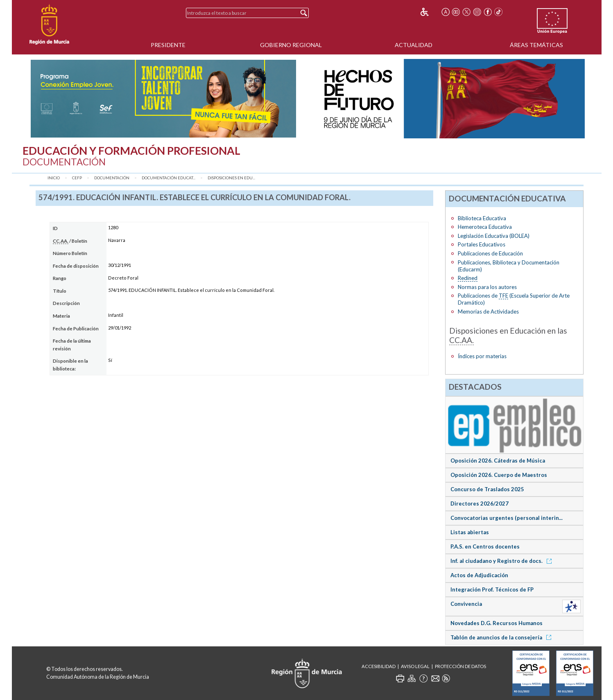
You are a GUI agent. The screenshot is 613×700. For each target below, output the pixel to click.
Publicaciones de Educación (490, 253)
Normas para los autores (487, 287)
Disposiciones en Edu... (231, 178)
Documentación (112, 178)
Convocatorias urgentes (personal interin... (507, 518)
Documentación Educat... (169, 178)
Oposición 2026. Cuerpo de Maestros (499, 475)
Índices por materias (482, 356)
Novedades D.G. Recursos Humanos (497, 623)
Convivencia (466, 604)
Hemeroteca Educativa (485, 227)
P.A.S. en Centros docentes (485, 546)
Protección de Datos (460, 666)
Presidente (168, 45)
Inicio (54, 178)
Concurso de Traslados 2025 (487, 489)
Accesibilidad (379, 666)
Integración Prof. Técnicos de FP (492, 589)
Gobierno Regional (291, 45)
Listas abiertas (470, 532)
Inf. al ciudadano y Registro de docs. (502, 561)
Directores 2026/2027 (480, 504)
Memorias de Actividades (488, 312)
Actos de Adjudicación (479, 575)
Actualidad (414, 45)
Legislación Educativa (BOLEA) (494, 236)
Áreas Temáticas (536, 45)
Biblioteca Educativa (482, 218)
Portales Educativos (482, 244)
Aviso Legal (415, 666)
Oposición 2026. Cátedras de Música (498, 461)
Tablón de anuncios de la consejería (502, 637)
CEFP (77, 178)
